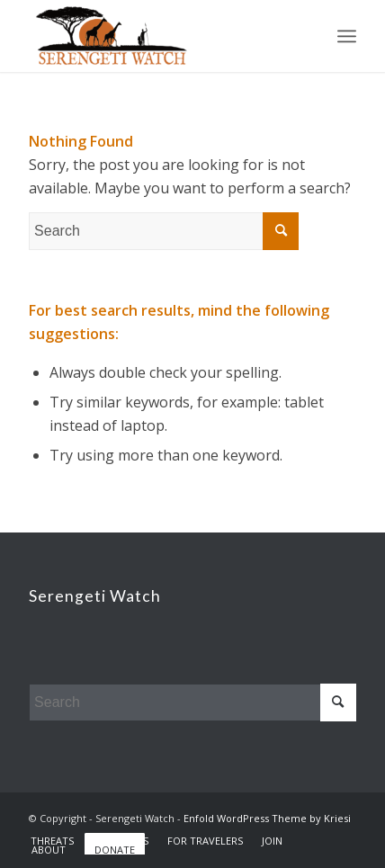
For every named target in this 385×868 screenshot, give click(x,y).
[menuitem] (52, 841)
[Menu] (347, 36)
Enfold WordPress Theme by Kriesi (267, 818)
